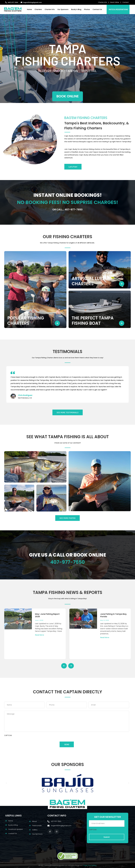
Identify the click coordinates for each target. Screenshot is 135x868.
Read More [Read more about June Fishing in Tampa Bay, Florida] (105, 637)
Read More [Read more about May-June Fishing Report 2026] (39, 635)
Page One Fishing (90, 865)
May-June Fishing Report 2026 (47, 615)
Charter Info (50, 9)
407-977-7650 (68, 562)
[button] (6, 783)
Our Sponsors (63, 9)
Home (29, 9)
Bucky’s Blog (76, 9)
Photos (87, 9)
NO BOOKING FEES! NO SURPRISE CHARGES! (68, 202)
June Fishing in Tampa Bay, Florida (114, 615)
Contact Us (97, 9)
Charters (38, 9)
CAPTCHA (8, 735)
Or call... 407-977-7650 (67, 210)
